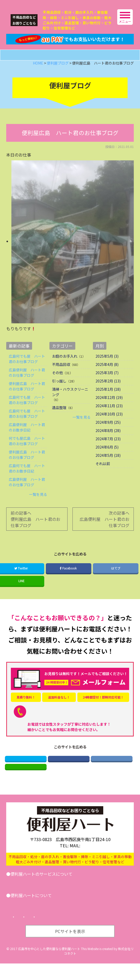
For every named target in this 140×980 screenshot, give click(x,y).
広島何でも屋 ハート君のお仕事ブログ (27, 369)
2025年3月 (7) (107, 382)
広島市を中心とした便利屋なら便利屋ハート (49, 965)
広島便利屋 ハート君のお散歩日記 (27, 437)
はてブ (116, 578)
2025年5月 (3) (107, 366)
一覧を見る (38, 504)
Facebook (69, 578)
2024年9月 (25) (108, 432)
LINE (26, 781)
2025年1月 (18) (108, 399)
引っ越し (59, 391)
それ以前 (103, 473)
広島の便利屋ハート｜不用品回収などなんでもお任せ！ (45, 4)
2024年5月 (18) (108, 465)
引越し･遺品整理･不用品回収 (39, 898)
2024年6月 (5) (107, 457)
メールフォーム (75, 65)
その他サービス (85, 898)
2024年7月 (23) (108, 449)
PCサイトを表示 (70, 948)
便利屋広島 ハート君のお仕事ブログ (27, 396)
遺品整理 (59, 417)
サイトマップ (105, 934)
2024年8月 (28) (108, 440)
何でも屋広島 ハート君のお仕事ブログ (27, 451)
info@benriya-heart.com (94, 862)
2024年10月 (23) (109, 424)
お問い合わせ (118, 898)
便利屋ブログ (50, 920)
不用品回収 (61, 374)
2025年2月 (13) (108, 391)
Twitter (26, 770)
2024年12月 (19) (109, 407)
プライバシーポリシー (66, 934)
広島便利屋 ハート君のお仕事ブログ (27, 382)
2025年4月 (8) (107, 374)
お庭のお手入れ (65, 366)
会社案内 (22, 920)
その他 (57, 382)
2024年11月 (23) (109, 415)
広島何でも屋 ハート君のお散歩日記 (27, 478)
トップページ (26, 934)
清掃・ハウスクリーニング (70, 402)
